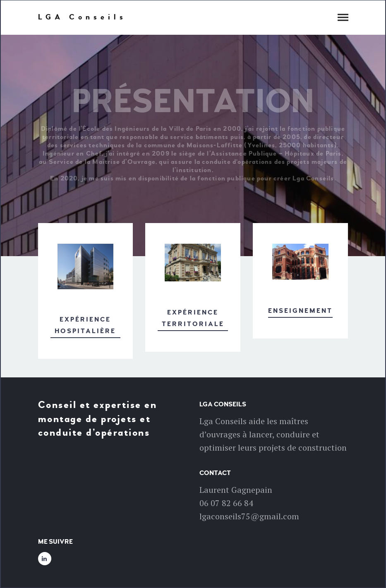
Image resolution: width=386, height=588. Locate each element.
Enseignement (300, 311)
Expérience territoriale (193, 318)
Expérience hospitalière (85, 325)
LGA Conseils (82, 17)
